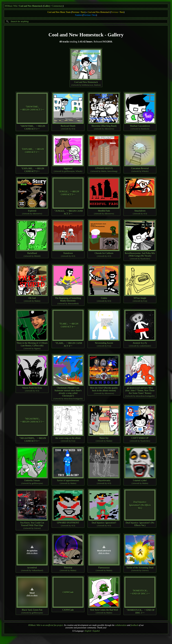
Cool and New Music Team (59, 12)
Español (96, 631)
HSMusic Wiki (11, 6)
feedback (134, 625)
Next (83, 12)
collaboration (121, 625)
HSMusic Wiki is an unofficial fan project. (46, 625)
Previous (75, 12)
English (88, 631)
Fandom (78, 15)
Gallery (47, 6)
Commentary (57, 6)
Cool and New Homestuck (31, 6)
